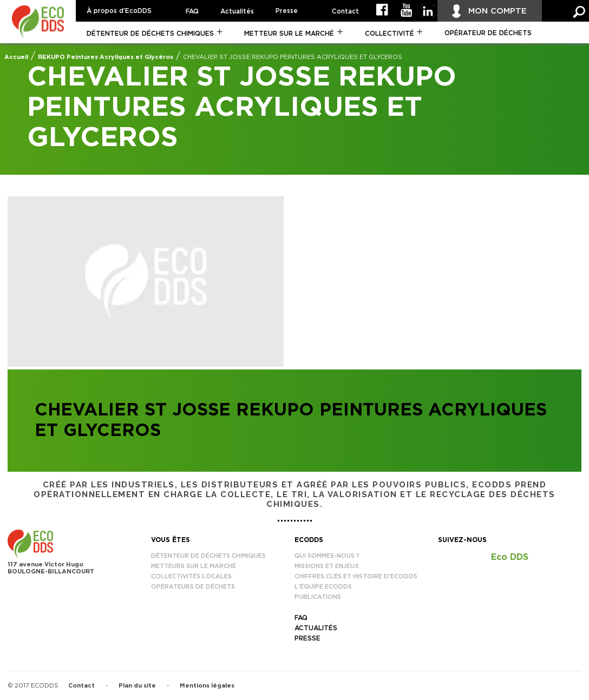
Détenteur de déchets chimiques (150, 34)
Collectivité (390, 34)
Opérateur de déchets (488, 33)
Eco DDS (510, 557)
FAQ (192, 11)
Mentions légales (207, 686)
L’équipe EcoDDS (323, 587)
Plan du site (137, 686)
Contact (345, 11)
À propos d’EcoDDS (119, 11)
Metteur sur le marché (289, 34)
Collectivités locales (191, 576)
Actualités (237, 11)
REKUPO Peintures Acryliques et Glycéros (106, 57)
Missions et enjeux (327, 566)
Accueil (16, 57)
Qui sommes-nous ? (327, 556)
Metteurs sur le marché (194, 566)
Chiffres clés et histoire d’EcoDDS (356, 576)
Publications (318, 597)
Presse (287, 11)
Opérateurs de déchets (193, 587)
